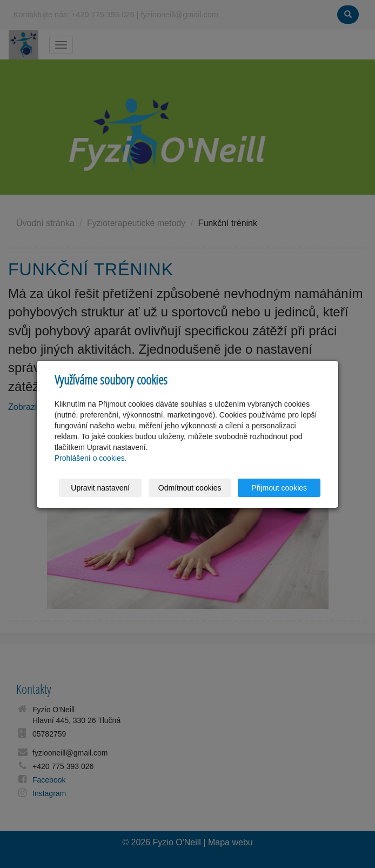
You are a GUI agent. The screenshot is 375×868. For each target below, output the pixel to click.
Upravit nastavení (100, 488)
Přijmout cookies (279, 488)
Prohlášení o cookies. (91, 458)
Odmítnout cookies (190, 488)
